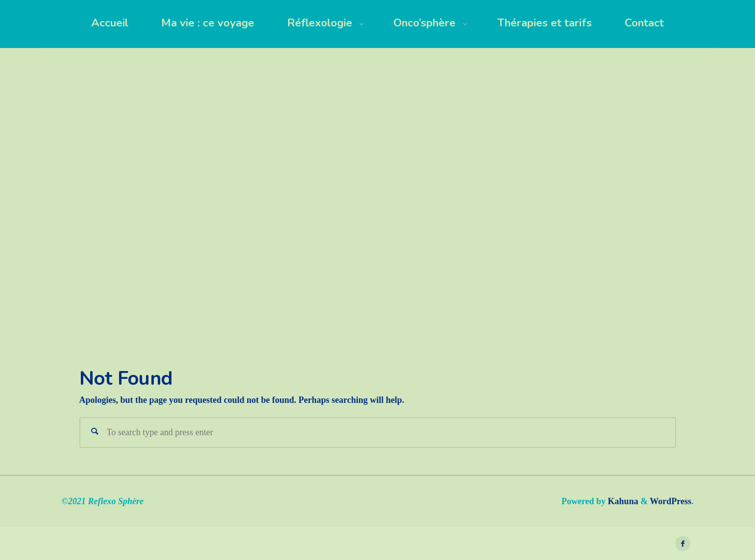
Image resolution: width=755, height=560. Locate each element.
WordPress (670, 501)
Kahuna (622, 501)
